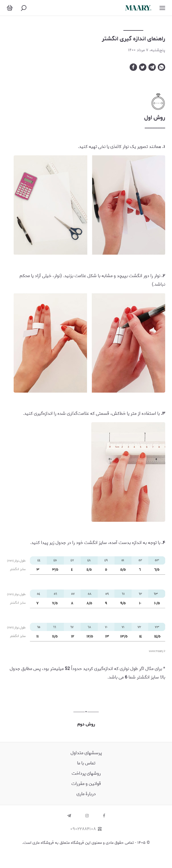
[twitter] (143, 67)
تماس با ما (86, 763)
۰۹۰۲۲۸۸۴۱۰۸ (86, 829)
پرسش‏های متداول (86, 753)
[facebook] (133, 67)
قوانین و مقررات (86, 784)
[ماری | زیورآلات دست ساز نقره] (138, 8)
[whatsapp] (161, 67)
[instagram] (87, 816)
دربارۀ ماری (86, 794)
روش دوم (86, 724)
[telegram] (152, 67)
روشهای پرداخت (86, 773)
